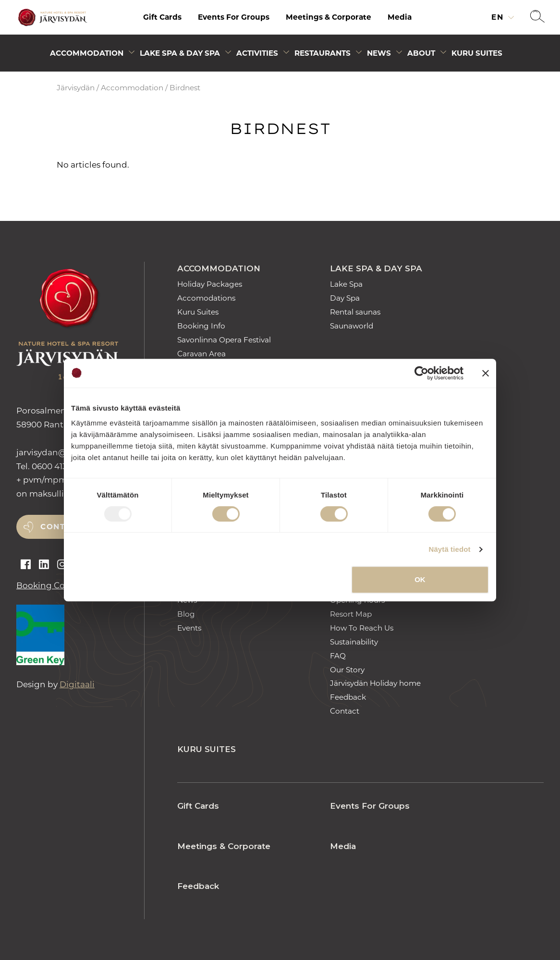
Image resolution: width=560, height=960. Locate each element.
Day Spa (345, 298)
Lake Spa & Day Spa (376, 268)
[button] (537, 17)
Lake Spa (346, 284)
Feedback (348, 697)
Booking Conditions (58, 585)
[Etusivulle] (51, 18)
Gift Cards (162, 17)
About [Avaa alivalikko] (421, 53)
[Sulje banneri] (486, 373)
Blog (186, 614)
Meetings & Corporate (329, 17)
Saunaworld (352, 326)
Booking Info (201, 326)
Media (400, 17)
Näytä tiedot (450, 549)
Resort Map (351, 614)
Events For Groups (234, 17)
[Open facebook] (26, 565)
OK (420, 579)
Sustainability (354, 642)
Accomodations (206, 298)
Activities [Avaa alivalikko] (257, 53)
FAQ (338, 656)
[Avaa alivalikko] (132, 54)
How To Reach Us (362, 628)
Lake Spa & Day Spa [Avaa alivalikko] (180, 53)
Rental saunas (355, 312)
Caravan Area (201, 354)
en (499, 17)
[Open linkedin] (44, 565)
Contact (345, 711)
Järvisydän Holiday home (375, 683)
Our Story (347, 670)
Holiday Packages (210, 284)
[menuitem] (162, 17)
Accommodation (132, 88)
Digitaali (77, 684)
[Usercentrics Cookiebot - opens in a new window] (421, 373)
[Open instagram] (62, 565)
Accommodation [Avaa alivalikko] (87, 53)
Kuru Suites (477, 53)
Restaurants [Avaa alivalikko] (323, 53)
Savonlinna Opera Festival (224, 340)
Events (189, 628)
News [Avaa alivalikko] (379, 53)
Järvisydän (76, 88)
